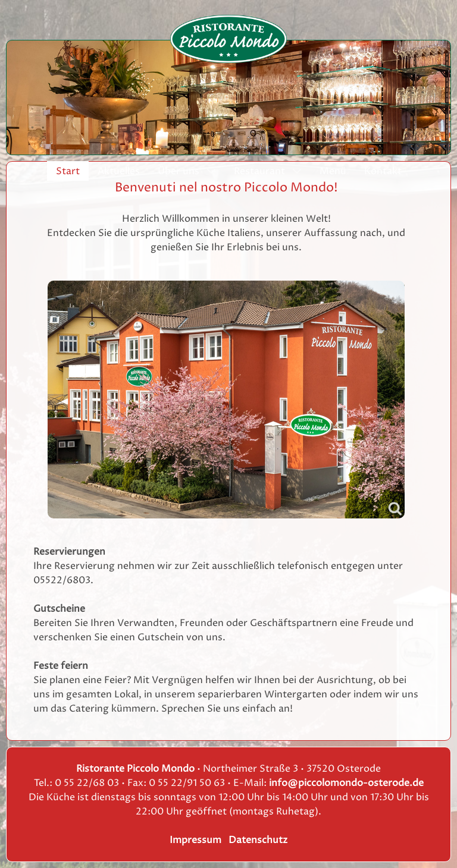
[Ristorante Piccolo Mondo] (228, 39)
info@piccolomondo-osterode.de (346, 783)
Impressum (195, 840)
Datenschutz (258, 840)
